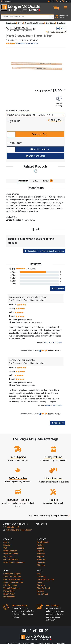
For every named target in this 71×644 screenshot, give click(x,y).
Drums (20, 23)
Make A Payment (11, 554)
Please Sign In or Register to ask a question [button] (44, 251)
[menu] (65, 7)
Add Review (58, 288)
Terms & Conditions (12, 588)
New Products (43, 542)
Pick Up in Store (40, 149)
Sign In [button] (52, 1)
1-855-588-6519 (11, 527)
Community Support (12, 574)
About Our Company (12, 577)
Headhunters (62, 23)
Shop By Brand (43, 588)
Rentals (40, 545)
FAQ (39, 574)
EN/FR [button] (66, 1)
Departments (11, 23)
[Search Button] (52, 17)
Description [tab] (23, 181)
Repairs (40, 551)
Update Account (10, 551)
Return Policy (9, 594)
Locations (41, 577)
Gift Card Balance (11, 559)
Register (7, 545)
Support (40, 557)
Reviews (41, 591)
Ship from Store (35, 156)
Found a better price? (56, 32)
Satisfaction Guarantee (13, 582)
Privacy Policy (9, 591)
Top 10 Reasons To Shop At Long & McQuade (49, 516)
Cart (5, 548)
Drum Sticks (50, 23)
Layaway (41, 562)
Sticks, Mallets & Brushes (34, 23)
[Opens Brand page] (20, 29)
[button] (53, 7)
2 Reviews (20, 44)
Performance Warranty (13, 579)
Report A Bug (43, 594)
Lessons (41, 548)
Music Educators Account (14, 562)
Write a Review (32, 44)
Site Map (41, 585)
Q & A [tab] (35, 181)
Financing (41, 559)
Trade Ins (41, 554)
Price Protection (10, 585)
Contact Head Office (46, 579)
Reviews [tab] (48, 181)
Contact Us (6, 1)
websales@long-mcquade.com (17, 530)
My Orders (8, 557)
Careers (40, 582)
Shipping (41, 565)
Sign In (6, 542)
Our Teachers (9, 597)
